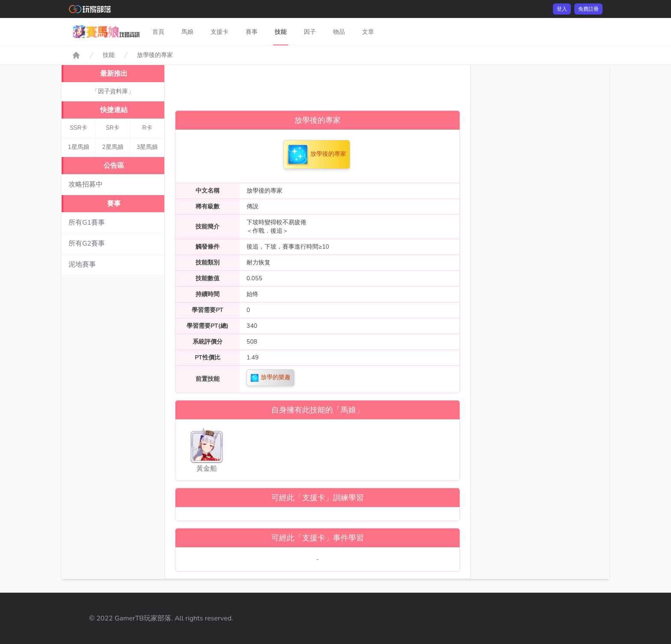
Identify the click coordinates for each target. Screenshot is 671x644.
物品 (339, 32)
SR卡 (113, 128)
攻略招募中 (86, 184)
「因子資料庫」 (113, 91)
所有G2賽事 (87, 243)
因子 (310, 32)
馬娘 (187, 32)
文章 (368, 32)
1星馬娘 (78, 147)
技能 (281, 32)
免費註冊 (588, 9)
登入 (562, 9)
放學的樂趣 (270, 378)
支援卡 (220, 32)
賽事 (252, 32)
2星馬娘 (113, 147)
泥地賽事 (82, 264)
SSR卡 (79, 128)
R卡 (147, 128)
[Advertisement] (318, 84)
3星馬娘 (147, 147)
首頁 (158, 32)
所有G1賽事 (87, 223)
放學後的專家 (155, 55)
